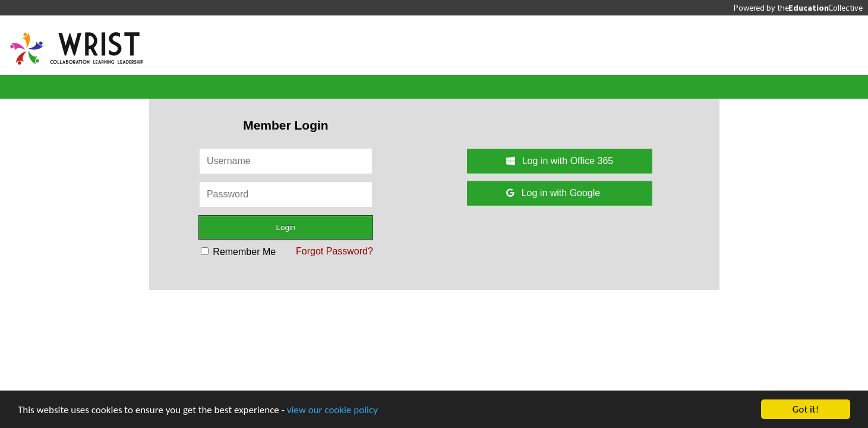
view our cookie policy (332, 410)
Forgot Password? (334, 251)
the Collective (820, 8)
